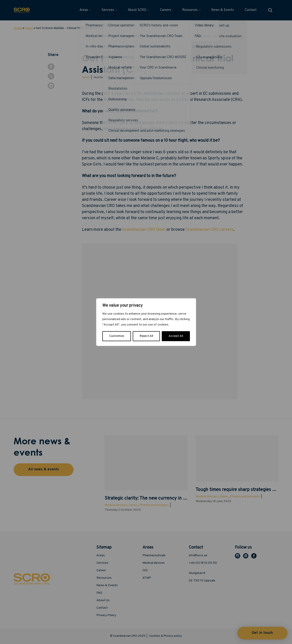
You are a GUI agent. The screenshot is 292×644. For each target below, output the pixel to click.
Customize (117, 336)
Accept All (176, 336)
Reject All (146, 336)
